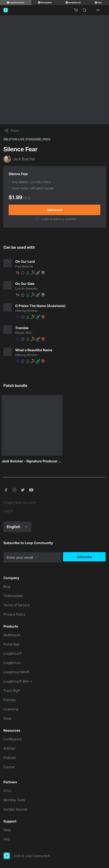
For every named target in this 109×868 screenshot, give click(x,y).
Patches (10, 700)
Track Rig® (12, 691)
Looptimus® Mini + (18, 681)
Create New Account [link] (20, 503)
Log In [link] (8, 511)
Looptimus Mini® (16, 672)
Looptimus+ (12, 663)
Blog (7, 586)
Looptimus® (13, 653)
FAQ (7, 839)
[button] (60, 273)
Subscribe (84, 557)
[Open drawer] (98, 10)
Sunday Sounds (15, 809)
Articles (9, 748)
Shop (7, 718)
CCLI (7, 791)
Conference (12, 739)
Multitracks (12, 635)
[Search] (85, 10)
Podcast (10, 758)
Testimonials (13, 596)
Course (9, 767)
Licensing (11, 709)
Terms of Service (16, 605)
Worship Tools (14, 800)
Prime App (11, 644)
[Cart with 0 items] (76, 10)
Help (7, 830)
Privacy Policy (14, 614)
